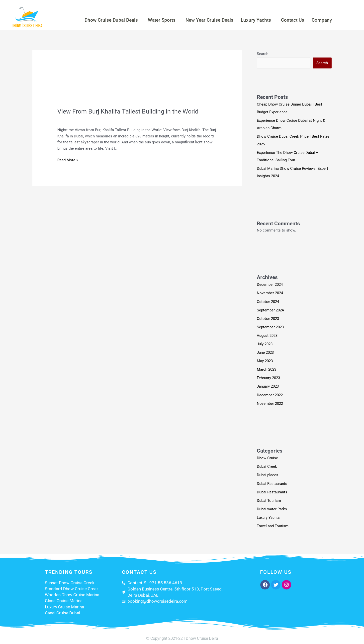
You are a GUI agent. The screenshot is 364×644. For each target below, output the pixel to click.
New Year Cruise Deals (210, 20)
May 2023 (265, 359)
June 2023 (265, 351)
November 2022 (270, 401)
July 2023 (265, 343)
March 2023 (267, 368)
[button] (105, 20)
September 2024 (270, 309)
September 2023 (270, 326)
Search (263, 54)
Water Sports (158, 20)
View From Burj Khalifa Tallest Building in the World (130, 111)
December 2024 (270, 284)
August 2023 (267, 334)
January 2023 (268, 385)
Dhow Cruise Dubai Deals (104, 20)
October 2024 (268, 300)
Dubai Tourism (269, 498)
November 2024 (270, 292)
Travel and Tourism (107, 119)
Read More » (68, 160)
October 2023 (268, 317)
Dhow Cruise (267, 456)
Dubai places (268, 473)
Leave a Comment (72, 119)
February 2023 (268, 376)
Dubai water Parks (272, 506)
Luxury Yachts (260, 20)
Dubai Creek (267, 464)
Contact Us (299, 20)
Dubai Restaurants (272, 481)
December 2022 (270, 393)
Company (331, 20)
